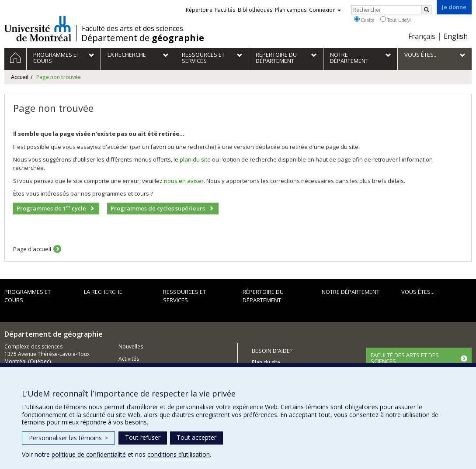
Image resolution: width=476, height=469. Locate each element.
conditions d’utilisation (179, 454)
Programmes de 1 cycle (51, 208)
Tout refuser (143, 437)
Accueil (20, 77)
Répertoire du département (263, 296)
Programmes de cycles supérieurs (158, 208)
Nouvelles (131, 347)
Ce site (364, 20)
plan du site (195, 159)
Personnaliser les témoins (68, 438)
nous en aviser (184, 181)
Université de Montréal (38, 28)
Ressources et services (184, 296)
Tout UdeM (396, 20)
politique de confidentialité (89, 454)
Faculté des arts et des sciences (132, 28)
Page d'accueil (32, 249)
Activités (129, 359)
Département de (143, 38)
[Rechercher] (427, 10)
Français (422, 36)
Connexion (325, 10)
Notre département (351, 292)
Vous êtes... (418, 292)
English (456, 36)
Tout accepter (196, 437)
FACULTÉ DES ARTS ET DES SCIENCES (405, 358)
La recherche (103, 292)
